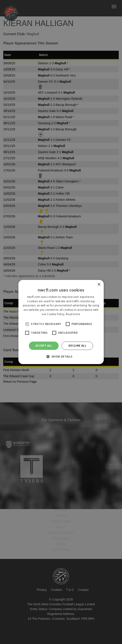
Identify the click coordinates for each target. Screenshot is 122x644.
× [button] (99, 285)
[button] (61, 356)
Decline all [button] (77, 346)
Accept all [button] (44, 346)
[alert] (61, 322)
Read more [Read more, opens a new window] (73, 314)
